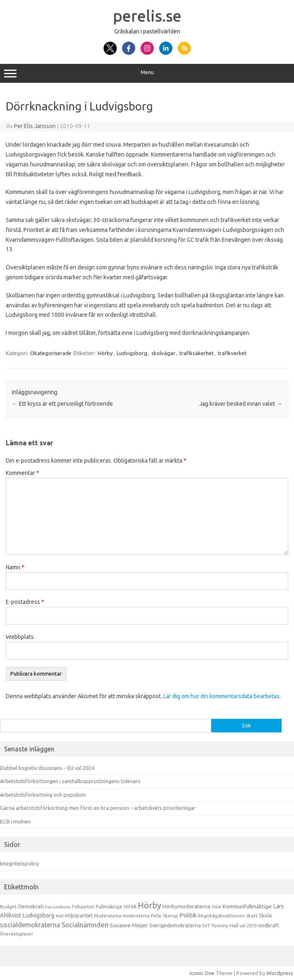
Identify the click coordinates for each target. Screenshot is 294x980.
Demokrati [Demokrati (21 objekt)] (31, 906)
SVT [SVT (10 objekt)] (206, 926)
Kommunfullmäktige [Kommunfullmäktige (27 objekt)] (247, 906)
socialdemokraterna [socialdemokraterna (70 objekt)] (30, 925)
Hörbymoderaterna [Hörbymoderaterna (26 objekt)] (186, 906)
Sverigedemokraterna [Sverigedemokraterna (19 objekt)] (175, 925)
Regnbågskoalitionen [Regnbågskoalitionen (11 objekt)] (221, 916)
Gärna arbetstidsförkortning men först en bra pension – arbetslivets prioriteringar (98, 808)
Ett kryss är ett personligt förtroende (62, 404)
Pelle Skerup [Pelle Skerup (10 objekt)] (165, 916)
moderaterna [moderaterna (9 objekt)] (136, 916)
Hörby (105, 353)
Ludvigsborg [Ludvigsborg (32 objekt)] (39, 915)
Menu (147, 73)
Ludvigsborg (132, 353)
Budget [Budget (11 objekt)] (8, 907)
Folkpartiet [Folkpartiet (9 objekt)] (83, 907)
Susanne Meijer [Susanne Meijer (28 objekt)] (129, 925)
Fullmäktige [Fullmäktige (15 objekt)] (109, 906)
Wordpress (280, 973)
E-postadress (25, 602)
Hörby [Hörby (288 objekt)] (149, 905)
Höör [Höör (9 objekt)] (216, 907)
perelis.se (147, 16)
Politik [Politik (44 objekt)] (188, 915)
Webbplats (20, 637)
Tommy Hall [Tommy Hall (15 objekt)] (225, 925)
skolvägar (163, 353)
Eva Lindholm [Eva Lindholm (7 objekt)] (58, 907)
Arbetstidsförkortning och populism (43, 795)
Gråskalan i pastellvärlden (147, 31)
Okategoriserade (51, 353)
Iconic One (202, 973)
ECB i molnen (15, 821)
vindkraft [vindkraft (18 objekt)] (268, 925)
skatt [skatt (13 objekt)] (252, 916)
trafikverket (232, 353)
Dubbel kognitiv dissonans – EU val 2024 (47, 768)
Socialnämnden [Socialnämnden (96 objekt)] (85, 925)
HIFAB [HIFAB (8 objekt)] (130, 907)
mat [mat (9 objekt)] (60, 916)
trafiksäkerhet (196, 353)
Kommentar (22, 473)
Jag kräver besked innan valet (241, 404)
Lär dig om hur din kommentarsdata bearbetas (221, 696)
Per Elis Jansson (35, 126)
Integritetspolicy (19, 863)
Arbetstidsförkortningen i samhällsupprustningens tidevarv (70, 781)
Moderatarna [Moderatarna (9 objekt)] (108, 916)
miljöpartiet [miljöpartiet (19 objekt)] (79, 915)
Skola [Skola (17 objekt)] (265, 916)
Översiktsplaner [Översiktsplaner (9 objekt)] (16, 934)
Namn (15, 567)
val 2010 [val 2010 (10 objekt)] (248, 926)
